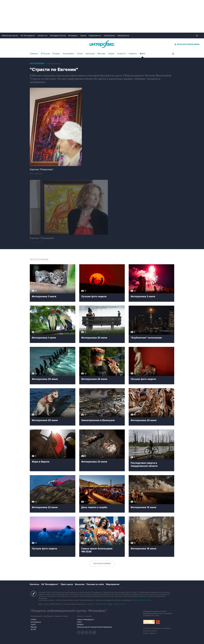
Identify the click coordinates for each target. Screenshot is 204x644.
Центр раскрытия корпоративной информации (95, 627)
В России (45, 54)
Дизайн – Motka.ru (150, 633)
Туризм (83, 36)
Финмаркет (73, 36)
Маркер (34, 627)
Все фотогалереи (102, 564)
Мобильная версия (10, 36)
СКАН (79, 622)
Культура (90, 54)
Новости (121, 54)
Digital (111, 54)
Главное (34, 54)
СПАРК (34, 620)
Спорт (80, 54)
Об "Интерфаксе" (28, 36)
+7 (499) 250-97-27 (119, 604)
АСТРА (33, 630)
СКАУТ (33, 625)
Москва (101, 54)
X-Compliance (36, 622)
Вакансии (80, 584)
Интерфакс (102, 44)
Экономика (68, 54)
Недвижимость (95, 36)
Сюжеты (133, 54)
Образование (109, 36)
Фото (142, 54)
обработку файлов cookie (141, 600)
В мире (56, 54)
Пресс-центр (67, 584)
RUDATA (80, 625)
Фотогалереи (37, 64)
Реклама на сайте (95, 584)
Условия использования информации (157, 628)
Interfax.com (43, 36)
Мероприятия (123, 36)
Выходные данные (150, 631)
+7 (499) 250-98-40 (101, 604)
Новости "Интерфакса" (86, 620)
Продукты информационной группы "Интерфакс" (69, 611)
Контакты (34, 584)
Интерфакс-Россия (58, 36)
